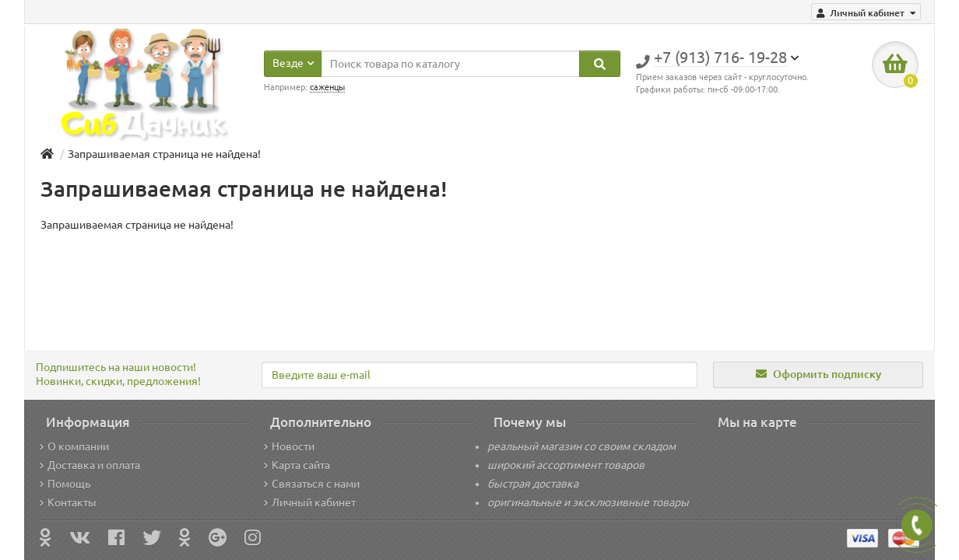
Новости (289, 446)
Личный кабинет (310, 502)
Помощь (65, 484)
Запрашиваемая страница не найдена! (164, 154)
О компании (74, 446)
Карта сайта (297, 465)
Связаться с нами (312, 484)
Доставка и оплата (90, 465)
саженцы (327, 87)
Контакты (68, 502)
